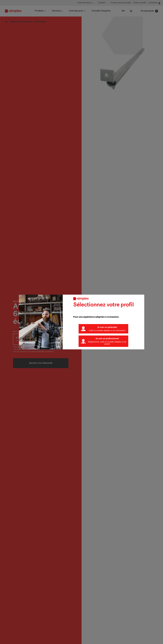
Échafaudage (40, 22)
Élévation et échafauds (21, 22)
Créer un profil (140, 3)
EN (123, 11)
